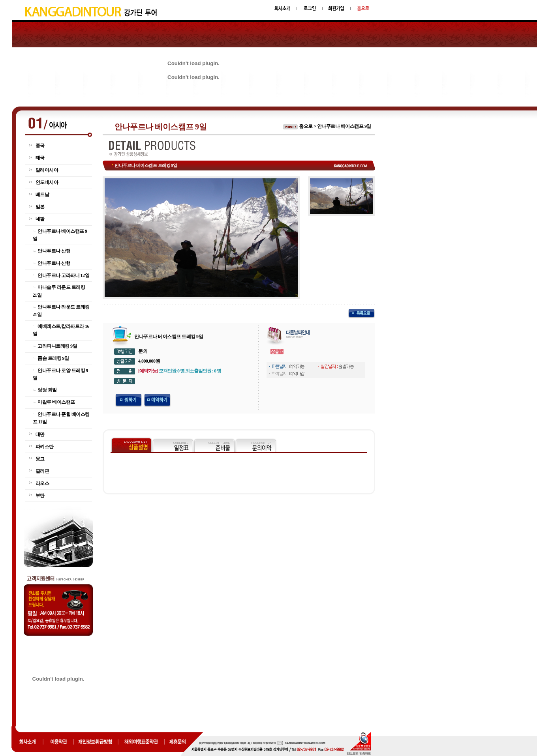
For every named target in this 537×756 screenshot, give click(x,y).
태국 (40, 158)
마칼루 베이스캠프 (56, 402)
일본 (40, 207)
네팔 (40, 219)
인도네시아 (47, 182)
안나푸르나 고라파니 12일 (63, 275)
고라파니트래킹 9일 (57, 346)
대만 (40, 434)
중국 (40, 146)
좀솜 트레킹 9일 (53, 358)
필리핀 (42, 471)
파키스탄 (45, 447)
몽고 (40, 459)
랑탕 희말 (47, 390)
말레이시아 (47, 170)
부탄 (40, 496)
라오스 (42, 483)
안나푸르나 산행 (54, 251)
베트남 (42, 195)
